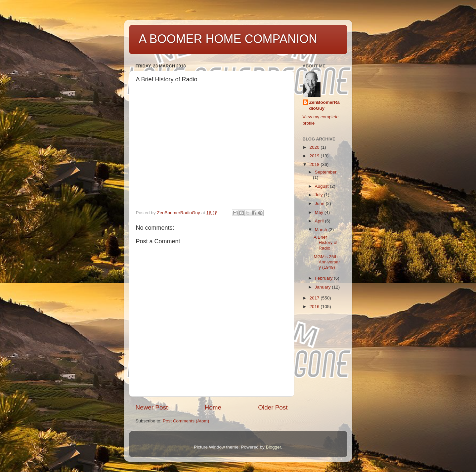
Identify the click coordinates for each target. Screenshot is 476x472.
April (320, 221)
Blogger (274, 447)
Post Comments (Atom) (186, 421)
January (324, 287)
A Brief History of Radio (325, 242)
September (326, 172)
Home (213, 407)
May (320, 212)
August (323, 186)
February (325, 278)
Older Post (273, 407)
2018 (315, 164)
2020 (315, 147)
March (322, 230)
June (320, 203)
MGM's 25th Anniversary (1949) (327, 262)
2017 (315, 298)
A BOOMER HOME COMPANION (228, 39)
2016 (315, 307)
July (320, 195)
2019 (315, 156)
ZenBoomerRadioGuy (325, 105)
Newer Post (152, 407)
